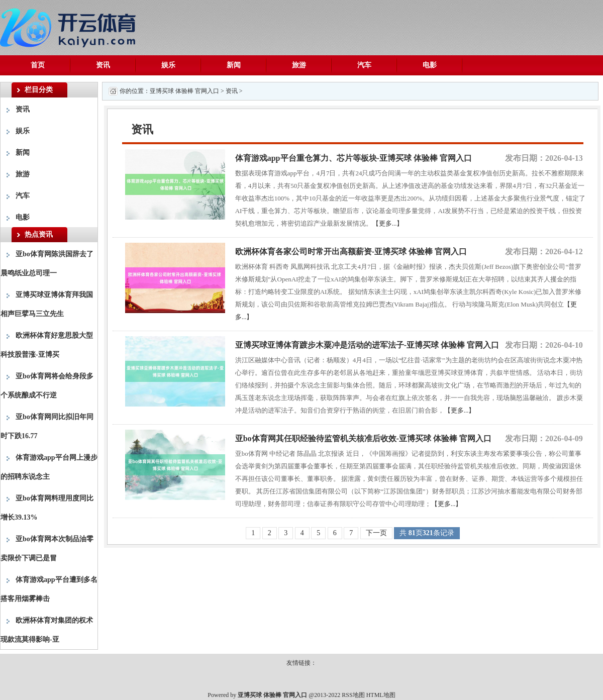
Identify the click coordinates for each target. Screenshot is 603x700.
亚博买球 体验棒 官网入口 (184, 91)
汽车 (364, 65)
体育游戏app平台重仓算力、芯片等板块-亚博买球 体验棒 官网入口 (354, 158)
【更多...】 (388, 223)
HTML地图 (381, 695)
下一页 (376, 533)
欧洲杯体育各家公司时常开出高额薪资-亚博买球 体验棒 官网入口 (351, 252)
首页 (38, 65)
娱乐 (168, 65)
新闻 (234, 65)
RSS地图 (353, 695)
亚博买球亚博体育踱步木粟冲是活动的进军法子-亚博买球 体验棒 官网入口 (367, 345)
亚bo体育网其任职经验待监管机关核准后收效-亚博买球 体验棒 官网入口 (363, 438)
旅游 (299, 65)
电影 (430, 65)
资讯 (103, 65)
